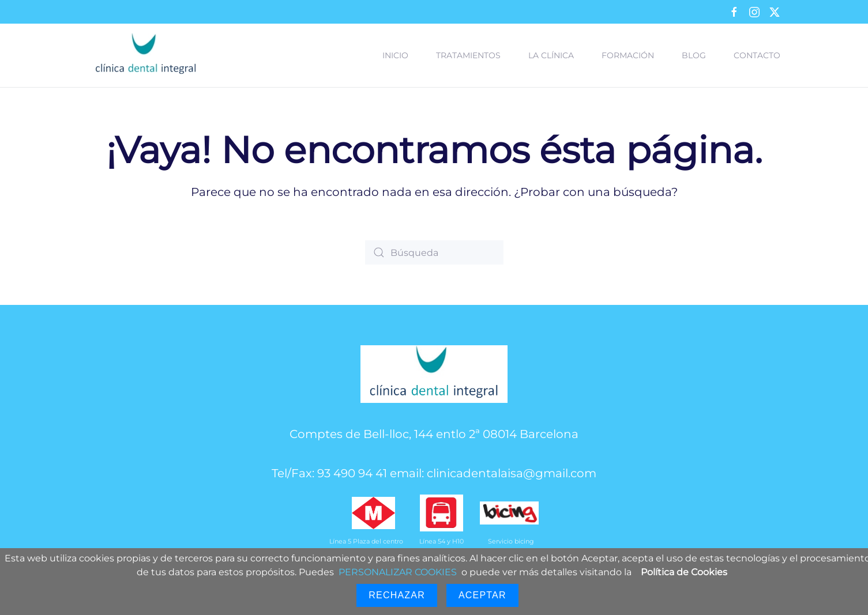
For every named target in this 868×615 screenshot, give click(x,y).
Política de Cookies (684, 572)
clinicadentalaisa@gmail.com (512, 473)
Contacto (757, 55)
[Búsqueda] (434, 252)
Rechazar (397, 595)
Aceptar (482, 595)
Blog (694, 55)
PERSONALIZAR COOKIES (398, 572)
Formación (628, 55)
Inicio (395, 55)
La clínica (551, 55)
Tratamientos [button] (468, 55)
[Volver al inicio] (146, 55)
